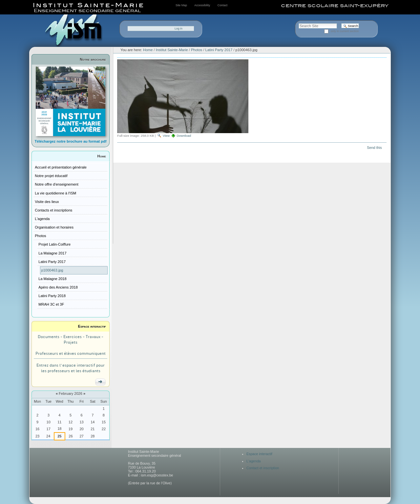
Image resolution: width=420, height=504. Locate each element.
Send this (374, 148)
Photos (197, 50)
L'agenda (254, 461)
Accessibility (202, 5)
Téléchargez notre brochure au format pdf (71, 141)
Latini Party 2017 (219, 50)
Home (102, 156)
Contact (222, 5)
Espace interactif (92, 326)
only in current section (345, 31)
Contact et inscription (263, 468)
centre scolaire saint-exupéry (335, 6)
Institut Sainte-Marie (172, 50)
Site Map (181, 5)
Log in (178, 29)
